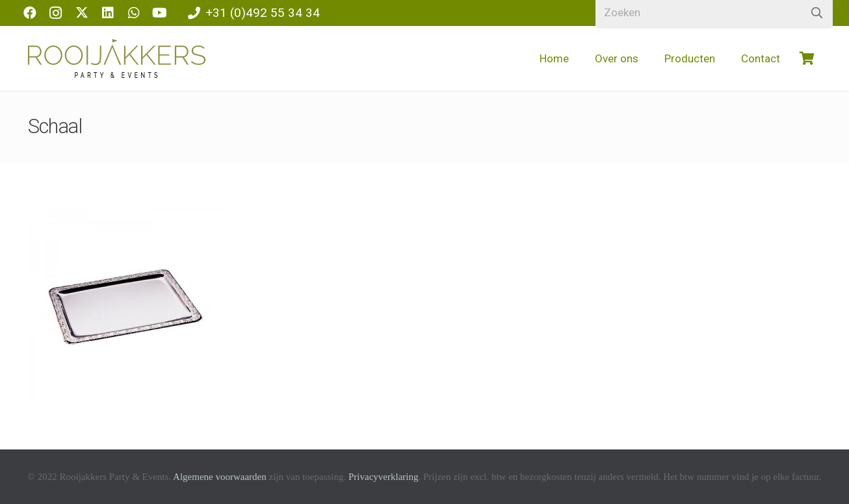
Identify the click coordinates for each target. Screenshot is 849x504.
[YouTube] (160, 13)
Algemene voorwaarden (220, 477)
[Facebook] (30, 13)
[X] (82, 13)
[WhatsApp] (134, 13)
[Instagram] (56, 13)
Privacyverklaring (383, 477)
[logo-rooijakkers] (117, 58)
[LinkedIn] (108, 13)
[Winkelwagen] (807, 58)
